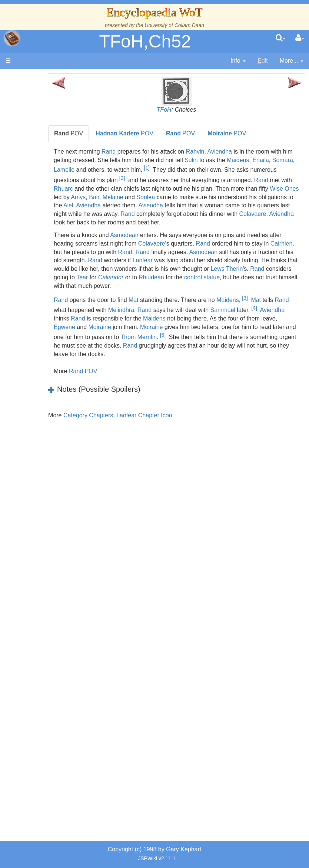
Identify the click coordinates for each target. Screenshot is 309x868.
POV (92, 133)
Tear (216, 286)
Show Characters (48, 403)
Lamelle (131, 170)
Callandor (245, 286)
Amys (201, 197)
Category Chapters (112, 423)
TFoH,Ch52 (145, 41)
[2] (199, 178)
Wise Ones (160, 197)
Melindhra (160, 318)
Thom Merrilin (218, 346)
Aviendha (243, 152)
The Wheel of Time (47, 175)
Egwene (120, 336)
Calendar (47, 217)
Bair (217, 197)
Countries (55, 310)
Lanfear (231, 269)
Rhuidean (285, 286)
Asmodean (148, 244)
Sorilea (268, 197)
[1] (214, 168)
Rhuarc (159, 189)
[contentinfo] (238, 61)
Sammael (262, 318)
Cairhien (107, 260)
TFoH (176, 110)
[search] (281, 38)
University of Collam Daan (174, 25)
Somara (107, 170)
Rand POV (106, 379)
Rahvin (218, 152)
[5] (242, 343)
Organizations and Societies (48, 438)
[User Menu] (300, 38)
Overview (55, 277)
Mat (157, 308)
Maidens (285, 160)
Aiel (214, 205)
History (44, 209)
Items (42, 522)
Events (44, 225)
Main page (34, 77)
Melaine (236, 197)
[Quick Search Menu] (281, 38)
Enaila (85, 170)
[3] (268, 306)
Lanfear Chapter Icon (167, 423)
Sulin (238, 160)
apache (12, 38)
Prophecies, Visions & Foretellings (47, 556)
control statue (113, 294)
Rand (132, 152)
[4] (293, 316)
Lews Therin (121, 286)
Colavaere (209, 222)
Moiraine (155, 336)
